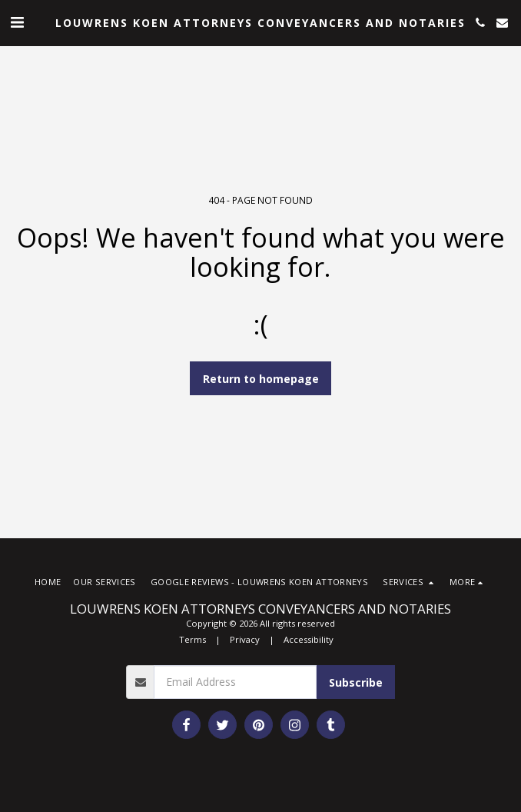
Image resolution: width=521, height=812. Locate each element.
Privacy (245, 639)
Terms (192, 639)
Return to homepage (261, 379)
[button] (17, 22)
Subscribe (356, 682)
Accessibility (309, 639)
